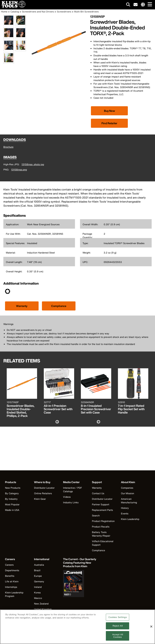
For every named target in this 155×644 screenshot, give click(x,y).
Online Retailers (43, 493)
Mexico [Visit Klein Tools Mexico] (38, 598)
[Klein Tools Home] (13, 7)
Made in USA (12, 510)
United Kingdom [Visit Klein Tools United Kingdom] (43, 609)
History (125, 508)
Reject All (118, 628)
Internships (11, 587)
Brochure (8, 147)
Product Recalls (101, 527)
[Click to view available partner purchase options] (109, 111)
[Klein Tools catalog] (80, 563)
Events (125, 513)
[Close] (151, 629)
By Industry (11, 499)
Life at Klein (12, 581)
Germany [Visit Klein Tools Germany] (39, 581)
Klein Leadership (130, 519)
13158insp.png (19, 170)
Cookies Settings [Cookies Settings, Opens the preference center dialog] (118, 619)
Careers (9, 565)
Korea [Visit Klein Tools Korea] (37, 592)
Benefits (10, 576)
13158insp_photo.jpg (33, 164)
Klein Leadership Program (14, 594)
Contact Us (98, 493)
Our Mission (127, 493)
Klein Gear (40, 499)
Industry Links (71, 502)
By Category (12, 493)
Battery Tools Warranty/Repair (101, 534)
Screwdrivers (64, 12)
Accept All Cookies (118, 638)
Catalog (15, 12)
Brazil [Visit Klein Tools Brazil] (37, 570)
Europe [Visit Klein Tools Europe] (38, 576)
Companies (127, 488)
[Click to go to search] (128, 5)
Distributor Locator (44, 488)
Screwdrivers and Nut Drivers (38, 12)
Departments (12, 570)
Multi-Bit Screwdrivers (86, 12)
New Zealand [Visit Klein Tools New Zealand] (41, 604)
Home (4, 12)
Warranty (22, 306)
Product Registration (103, 521)
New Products (13, 488)
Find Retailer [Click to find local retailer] (109, 123)
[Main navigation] (149, 5)
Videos (67, 497)
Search (96, 515)
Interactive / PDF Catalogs (72, 490)
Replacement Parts (102, 510)
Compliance (59, 306)
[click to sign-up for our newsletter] (136, 5)
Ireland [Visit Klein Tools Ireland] (38, 587)
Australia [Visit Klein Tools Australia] (39, 565)
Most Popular (12, 504)
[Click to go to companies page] (143, 5)
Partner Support (101, 504)
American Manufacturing (129, 501)
